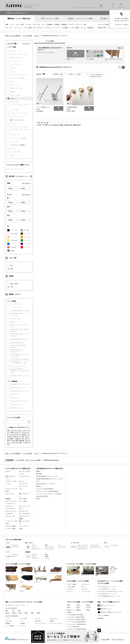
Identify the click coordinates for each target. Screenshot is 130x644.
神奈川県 (14, 613)
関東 (7, 611)
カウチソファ (16, 545)
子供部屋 (112, 567)
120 (47, 123)
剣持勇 (78, 605)
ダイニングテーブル (83, 545)
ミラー (21, 489)
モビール (21, 481)
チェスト (34, 556)
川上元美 (88, 608)
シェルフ (47, 558)
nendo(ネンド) (71, 610)
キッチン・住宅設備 (87, 28)
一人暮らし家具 (71, 587)
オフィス (112, 573)
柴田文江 (39, 486)
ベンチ (60, 545)
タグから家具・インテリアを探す (78, 581)
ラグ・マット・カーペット (14, 28)
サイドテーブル (95, 545)
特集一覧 (120, 48)
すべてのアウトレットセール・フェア (15, 605)
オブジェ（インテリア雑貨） (33, 460)
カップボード (85, 589)
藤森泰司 (79, 610)
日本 (12, 266)
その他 (12, 251)
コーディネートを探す (51, 19)
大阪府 (26, 613)
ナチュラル (14, 430)
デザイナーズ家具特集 (103, 615)
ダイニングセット (54, 619)
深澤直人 (88, 605)
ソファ (12, 25)
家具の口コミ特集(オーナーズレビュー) (111, 612)
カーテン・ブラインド (75, 25)
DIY (23, 438)
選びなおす (28, 44)
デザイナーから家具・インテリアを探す (80, 602)
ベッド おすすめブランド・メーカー (107, 589)
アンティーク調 (12, 570)
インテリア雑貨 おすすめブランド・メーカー (109, 596)
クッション (23, 626)
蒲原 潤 (38, 471)
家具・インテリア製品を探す (21, 19)
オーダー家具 (14, 440)
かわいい (16, 436)
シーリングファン (24, 526)
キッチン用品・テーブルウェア (33, 28)
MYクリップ (121, 6)
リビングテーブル (82, 549)
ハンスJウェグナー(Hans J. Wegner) (76, 619)
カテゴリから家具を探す (14, 540)
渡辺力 (78, 608)
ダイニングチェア (49, 547)
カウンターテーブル (83, 547)
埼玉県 (20, 613)
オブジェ (13, 98)
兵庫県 (32, 613)
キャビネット (35, 558)
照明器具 (64, 25)
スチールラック (85, 584)
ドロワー (83, 587)
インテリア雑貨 (74, 28)
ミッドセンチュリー (15, 435)
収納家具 (50, 25)
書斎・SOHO (113, 569)
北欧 (8, 430)
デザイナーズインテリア (45, 53)
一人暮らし (18, 438)
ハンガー (8, 484)
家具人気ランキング (106, 609)
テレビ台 (34, 554)
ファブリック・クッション (52, 28)
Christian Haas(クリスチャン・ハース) (47, 476)
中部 (13, 611)
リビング (73, 571)
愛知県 (38, 613)
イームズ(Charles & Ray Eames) (75, 615)
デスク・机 (36, 25)
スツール (34, 545)
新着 (7, 25)
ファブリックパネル (11, 481)
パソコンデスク (114, 545)
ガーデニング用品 (10, 526)
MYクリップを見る (122, 25)
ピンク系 (13, 247)
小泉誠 (88, 610)
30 (42, 123)
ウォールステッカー (24, 476)
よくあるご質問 (105, 639)
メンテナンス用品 (10, 529)
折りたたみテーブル (96, 547)
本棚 (46, 554)
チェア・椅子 (20, 25)
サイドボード (70, 589)
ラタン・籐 (15, 442)
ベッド (43, 25)
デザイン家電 (23, 499)
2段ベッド (15, 556)
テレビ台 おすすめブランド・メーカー (107, 594)
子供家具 (57, 25)
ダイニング (88, 571)
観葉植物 (8, 499)
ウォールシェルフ (86, 591)
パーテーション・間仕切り (18, 145)
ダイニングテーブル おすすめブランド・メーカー (110, 591)
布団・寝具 (38, 621)
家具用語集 (100, 618)
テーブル (28, 25)
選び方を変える (26, 183)
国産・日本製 (14, 284)
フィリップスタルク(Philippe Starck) (76, 622)
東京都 (7, 613)
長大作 (69, 608)
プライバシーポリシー (118, 639)
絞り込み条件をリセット (23, 176)
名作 (20, 442)
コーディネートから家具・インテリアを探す (82, 564)
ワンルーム (113, 571)
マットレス (15, 554)
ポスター (8, 471)
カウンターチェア (36, 549)
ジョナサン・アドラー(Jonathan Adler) (47, 491)
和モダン (24, 435)
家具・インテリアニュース (108, 605)
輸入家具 (22, 440)
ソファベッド (16, 547)
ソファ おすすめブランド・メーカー (107, 587)
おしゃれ (22, 436)
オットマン (35, 547)
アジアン (12, 579)
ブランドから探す (104, 25)
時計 (85, 25)
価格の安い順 (68, 125)
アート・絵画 (23, 501)
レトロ (25, 430)
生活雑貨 (65, 28)
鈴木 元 (38, 499)
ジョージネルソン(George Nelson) (76, 617)
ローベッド (70, 591)
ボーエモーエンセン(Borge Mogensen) (77, 629)
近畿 (19, 611)
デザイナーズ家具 (71, 584)
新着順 (61, 125)
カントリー (17, 432)
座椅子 (47, 545)
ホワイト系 (14, 234)
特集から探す (102, 28)
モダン (20, 430)
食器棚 (47, 556)
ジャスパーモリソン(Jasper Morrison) (76, 624)
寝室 (102, 571)
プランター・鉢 (10, 516)
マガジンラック (10, 494)
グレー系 (26, 230)
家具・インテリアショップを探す (82, 19)
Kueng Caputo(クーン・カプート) (46, 484)
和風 (12, 432)
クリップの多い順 (53, 125)
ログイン (113, 6)
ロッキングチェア (49, 549)
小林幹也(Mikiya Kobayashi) (51, 460)
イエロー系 (14, 240)
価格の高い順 (77, 125)
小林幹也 (69, 612)
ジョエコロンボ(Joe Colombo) (45, 489)
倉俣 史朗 (39, 474)
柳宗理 (69, 605)
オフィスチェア (62, 547)
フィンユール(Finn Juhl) (73, 627)
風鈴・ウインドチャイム (17, 120)
